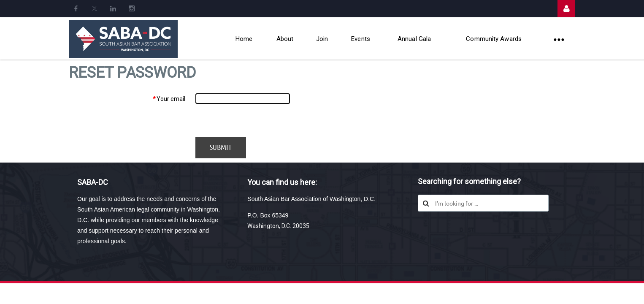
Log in (566, 8)
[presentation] (260, 120)
